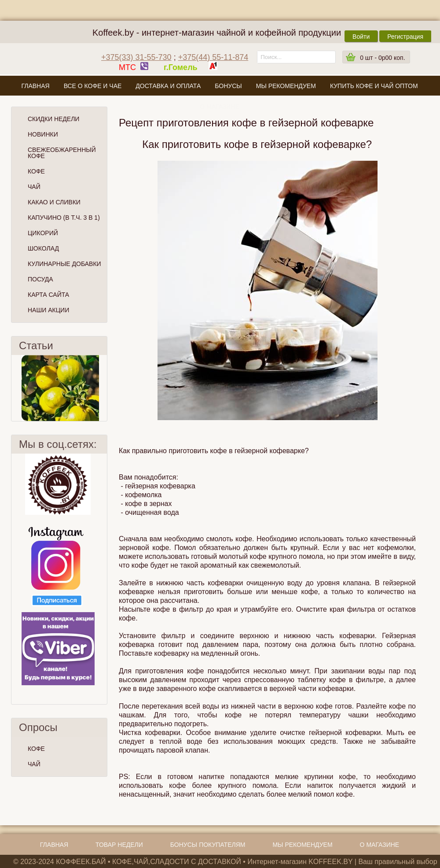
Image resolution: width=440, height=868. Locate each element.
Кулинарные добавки (64, 264)
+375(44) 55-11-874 (213, 57)
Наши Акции (48, 310)
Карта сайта (48, 295)
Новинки (43, 134)
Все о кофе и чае (93, 86)
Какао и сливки (54, 202)
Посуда (40, 279)
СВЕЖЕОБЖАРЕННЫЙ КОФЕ (62, 153)
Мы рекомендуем (286, 86)
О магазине (220, 107)
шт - (382, 58)
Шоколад (43, 248)
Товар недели (119, 845)
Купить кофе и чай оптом (374, 86)
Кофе (36, 171)
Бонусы (228, 86)
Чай (34, 187)
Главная (35, 86)
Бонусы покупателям (208, 845)
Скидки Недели (53, 119)
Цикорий (43, 233)
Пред (15, 388)
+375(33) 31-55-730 (136, 57)
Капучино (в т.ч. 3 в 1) (64, 218)
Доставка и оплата (168, 86)
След (103, 388)
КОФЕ (36, 749)
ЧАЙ (34, 764)
